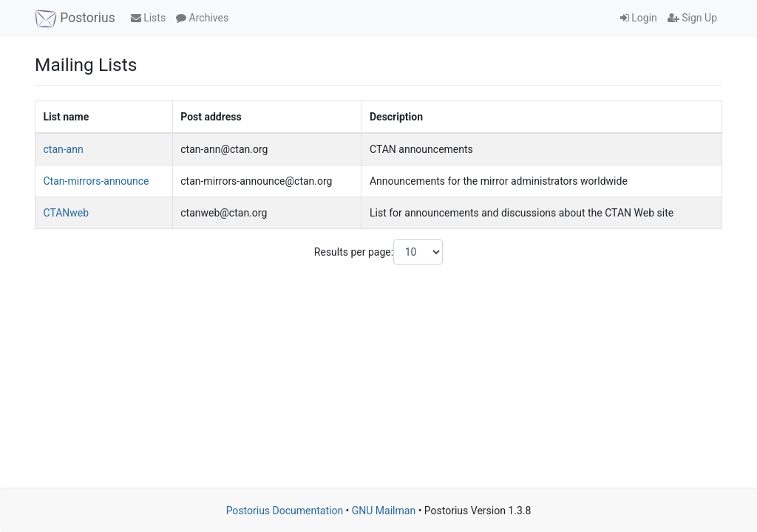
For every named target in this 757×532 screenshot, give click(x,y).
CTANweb (67, 213)
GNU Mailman (384, 511)
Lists (148, 18)
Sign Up (692, 18)
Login (639, 18)
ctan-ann (64, 149)
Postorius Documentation (285, 511)
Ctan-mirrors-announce (96, 181)
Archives (202, 18)
